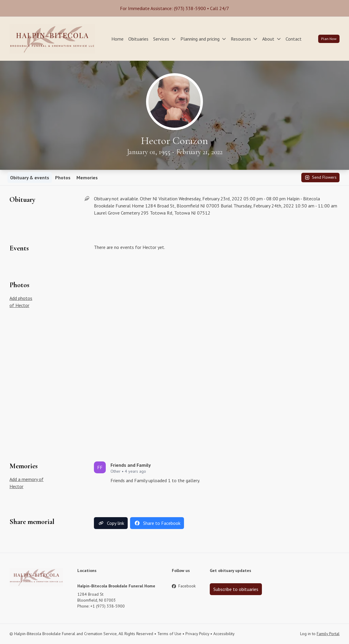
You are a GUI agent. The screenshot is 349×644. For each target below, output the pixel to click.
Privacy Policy (197, 634)
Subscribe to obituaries (236, 589)
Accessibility (224, 634)
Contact (294, 39)
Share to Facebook (157, 523)
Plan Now (329, 39)
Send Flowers (320, 178)
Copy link (111, 523)
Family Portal (328, 634)
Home (117, 39)
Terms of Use (169, 634)
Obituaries (138, 39)
